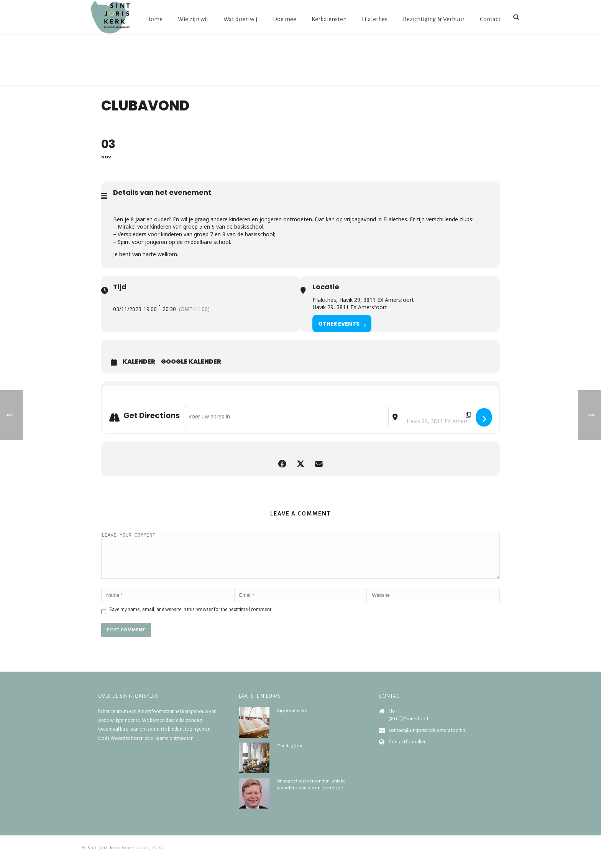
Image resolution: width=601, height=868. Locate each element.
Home (154, 19)
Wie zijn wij (193, 19)
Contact (490, 19)
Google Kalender (191, 362)
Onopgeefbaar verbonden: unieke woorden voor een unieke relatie (311, 794)
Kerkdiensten (329, 19)
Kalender (139, 362)
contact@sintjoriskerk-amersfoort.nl (428, 740)
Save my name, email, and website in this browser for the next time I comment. (191, 619)
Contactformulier (407, 751)
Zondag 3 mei (291, 755)
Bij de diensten (292, 720)
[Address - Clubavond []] (286, 416)
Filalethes (375, 19)
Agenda (468, 78)
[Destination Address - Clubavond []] (437, 421)
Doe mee (285, 19)
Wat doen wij (241, 19)
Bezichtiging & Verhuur (434, 19)
